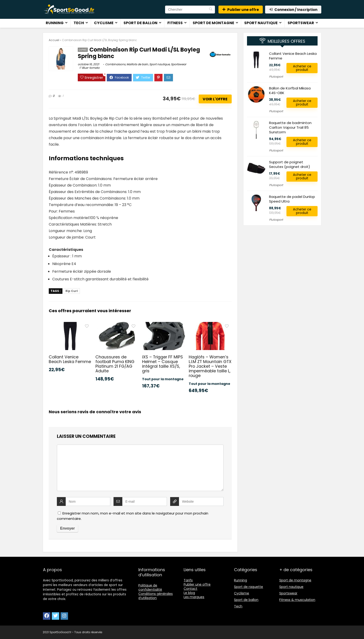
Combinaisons (115, 64)
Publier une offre (241, 10)
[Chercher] (211, 10)
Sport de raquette (249, 587)
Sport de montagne (213, 23)
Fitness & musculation (297, 600)
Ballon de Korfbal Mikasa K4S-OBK (290, 90)
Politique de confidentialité (150, 587)
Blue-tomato (91, 68)
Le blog (189, 593)
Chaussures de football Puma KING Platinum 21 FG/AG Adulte (115, 364)
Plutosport (276, 77)
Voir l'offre (215, 99)
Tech (79, 23)
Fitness (175, 23)
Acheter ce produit (302, 68)
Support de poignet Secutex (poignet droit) (290, 164)
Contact (190, 589)
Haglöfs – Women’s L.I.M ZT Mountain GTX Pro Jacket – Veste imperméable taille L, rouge (210, 366)
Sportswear (301, 23)
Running (55, 23)
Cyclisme (104, 23)
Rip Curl (72, 291)
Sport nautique (261, 23)
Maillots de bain (137, 64)
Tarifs (188, 580)
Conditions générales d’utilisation (156, 596)
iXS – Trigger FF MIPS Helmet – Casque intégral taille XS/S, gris (162, 364)
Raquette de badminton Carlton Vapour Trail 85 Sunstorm (290, 127)
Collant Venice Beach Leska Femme (70, 359)
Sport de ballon (140, 23)
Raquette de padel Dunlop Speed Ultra (292, 199)
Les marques (194, 597)
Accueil (54, 40)
